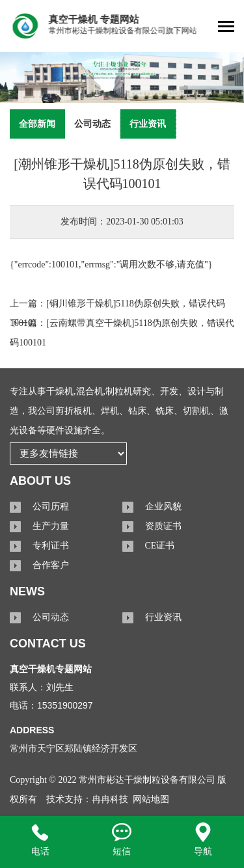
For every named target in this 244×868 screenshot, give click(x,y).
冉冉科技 (110, 799)
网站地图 (151, 799)
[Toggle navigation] (226, 28)
